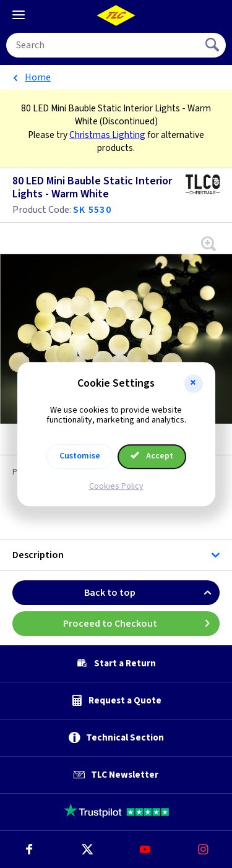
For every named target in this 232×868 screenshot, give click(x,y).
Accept (152, 456)
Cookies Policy (116, 486)
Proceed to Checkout (142, 624)
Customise (80, 456)
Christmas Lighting (107, 135)
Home (38, 77)
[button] (194, 384)
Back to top (152, 593)
